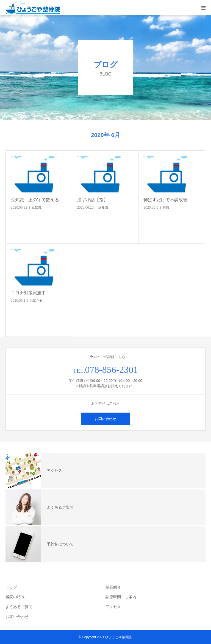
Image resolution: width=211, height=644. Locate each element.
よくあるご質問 (19, 607)
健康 (166, 208)
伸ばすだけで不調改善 (165, 200)
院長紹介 (113, 587)
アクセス (113, 607)
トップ (11, 587)
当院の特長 (15, 597)
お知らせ (36, 301)
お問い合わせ (105, 419)
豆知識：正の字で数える (35, 200)
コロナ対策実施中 (28, 293)
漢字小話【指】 (93, 200)
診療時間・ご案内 (121, 597)
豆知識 (37, 208)
